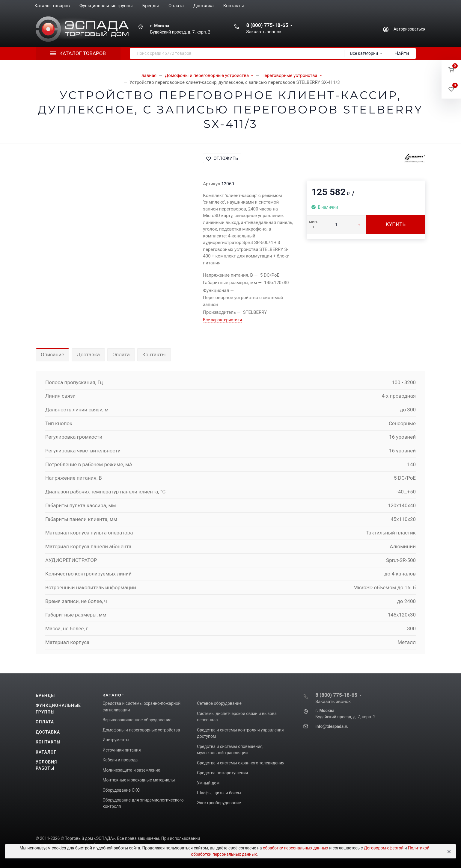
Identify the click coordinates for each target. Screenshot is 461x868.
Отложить (222, 158)
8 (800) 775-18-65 (267, 25)
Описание (52, 355)
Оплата (121, 355)
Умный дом (208, 783)
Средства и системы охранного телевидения (241, 763)
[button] (451, 70)
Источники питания (122, 750)
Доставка (88, 355)
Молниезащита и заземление (131, 770)
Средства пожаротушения (222, 773)
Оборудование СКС (121, 790)
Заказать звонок (264, 32)
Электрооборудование (219, 803)
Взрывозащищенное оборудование (137, 720)
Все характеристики (222, 320)
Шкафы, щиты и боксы (219, 793)
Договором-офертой (384, 848)
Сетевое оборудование (219, 703)
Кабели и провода (120, 760)
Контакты (154, 355)
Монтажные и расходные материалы (139, 780)
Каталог (46, 752)
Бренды (45, 696)
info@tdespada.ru (332, 726)
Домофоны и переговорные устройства (141, 730)
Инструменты (116, 740)
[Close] (449, 852)
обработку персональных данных (296, 848)
